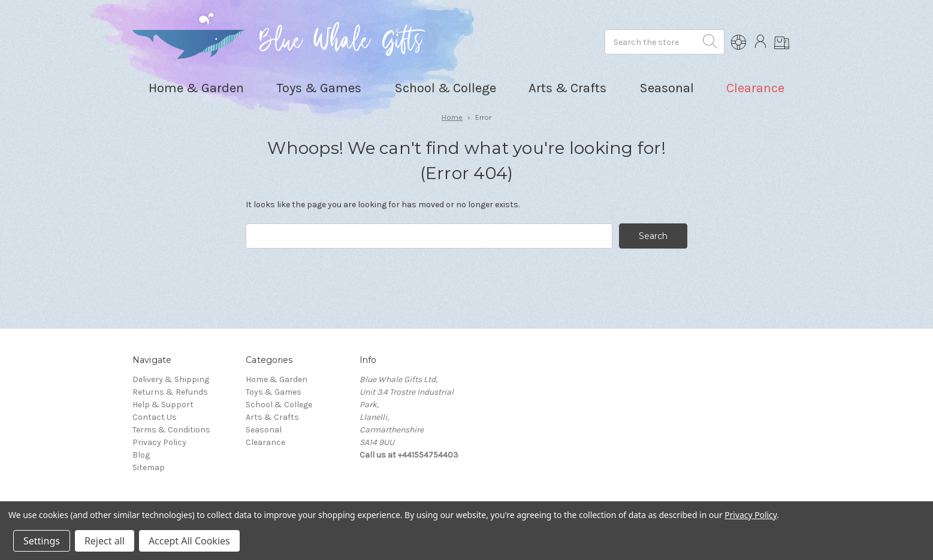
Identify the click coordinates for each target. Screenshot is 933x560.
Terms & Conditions (171, 430)
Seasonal (264, 430)
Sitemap (149, 467)
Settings (42, 541)
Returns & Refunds (170, 392)
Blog (141, 455)
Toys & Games (274, 392)
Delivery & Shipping (171, 379)
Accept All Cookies (189, 541)
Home (452, 117)
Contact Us (155, 417)
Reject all (105, 541)
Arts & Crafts (272, 417)
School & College (279, 405)
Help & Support (163, 405)
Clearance (755, 88)
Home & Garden (277, 379)
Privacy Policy (159, 442)
